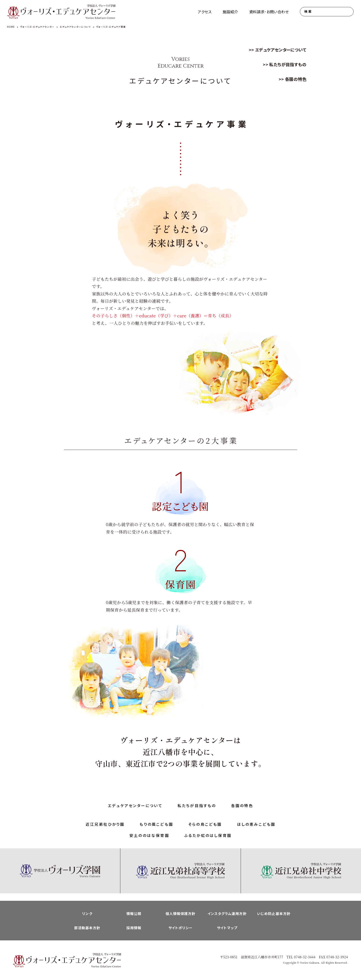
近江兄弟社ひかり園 (105, 824)
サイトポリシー (181, 928)
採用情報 (134, 928)
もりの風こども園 (156, 824)
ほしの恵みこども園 (256, 824)
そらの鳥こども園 (205, 824)
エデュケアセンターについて (281, 50)
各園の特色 (296, 79)
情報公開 (134, 913)
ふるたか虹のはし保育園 (208, 835)
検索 (308, 12)
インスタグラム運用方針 (227, 913)
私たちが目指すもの (288, 64)
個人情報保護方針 (181, 913)
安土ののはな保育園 (149, 835)
